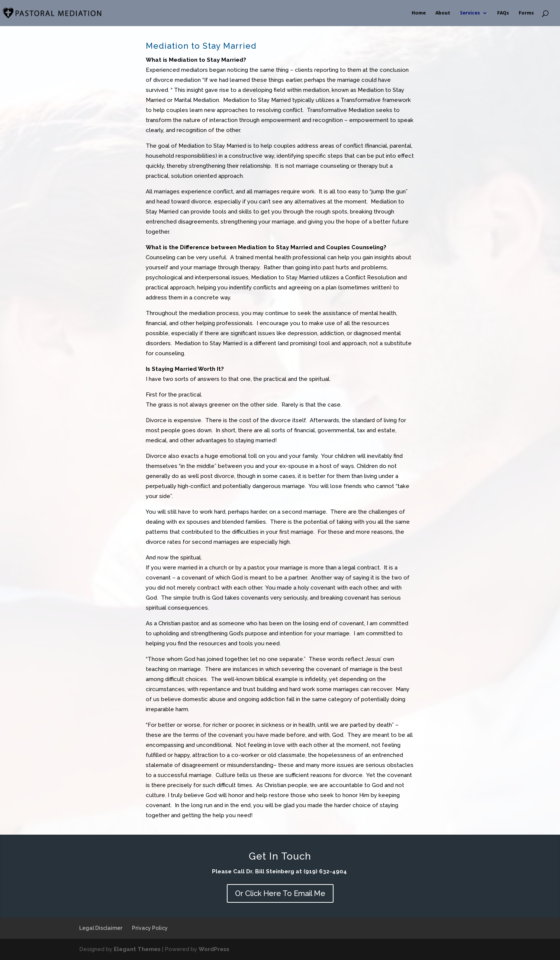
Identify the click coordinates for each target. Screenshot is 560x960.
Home (419, 13)
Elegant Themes (137, 949)
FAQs (503, 13)
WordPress (214, 949)
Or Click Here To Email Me (280, 893)
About (443, 13)
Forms (526, 13)
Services (470, 13)
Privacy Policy (150, 928)
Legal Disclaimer (101, 928)
